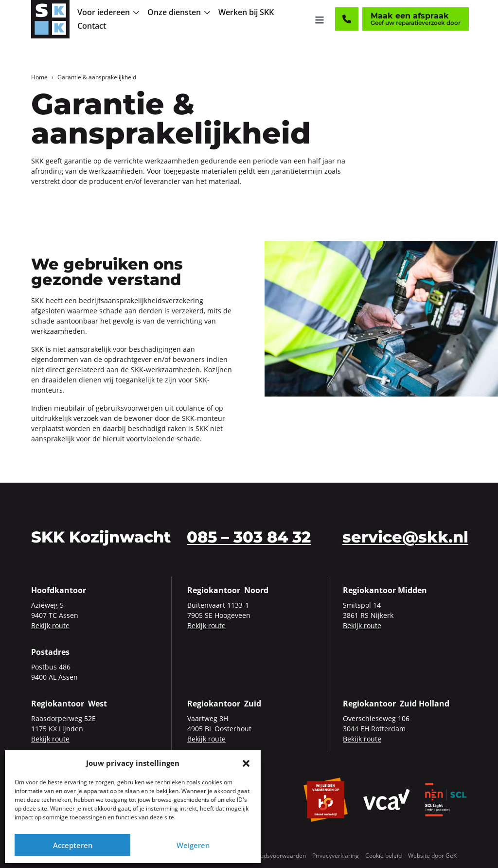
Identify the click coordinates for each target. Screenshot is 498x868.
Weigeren (193, 845)
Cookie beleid (383, 856)
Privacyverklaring (336, 856)
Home (39, 77)
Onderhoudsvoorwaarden (271, 856)
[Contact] (347, 19)
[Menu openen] (320, 19)
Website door (432, 856)
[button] (246, 763)
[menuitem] (109, 13)
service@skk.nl (405, 537)
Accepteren (73, 845)
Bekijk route (50, 625)
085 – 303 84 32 (249, 537)
